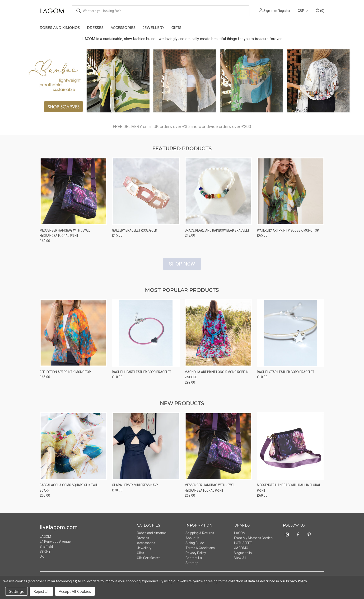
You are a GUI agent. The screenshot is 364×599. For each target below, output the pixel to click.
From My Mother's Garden (253, 541)
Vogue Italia (243, 556)
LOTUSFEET (243, 546)
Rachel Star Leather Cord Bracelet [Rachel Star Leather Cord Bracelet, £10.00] (286, 375)
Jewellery (153, 28)
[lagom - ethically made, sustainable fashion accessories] (182, 82)
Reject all (41, 591)
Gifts (176, 28)
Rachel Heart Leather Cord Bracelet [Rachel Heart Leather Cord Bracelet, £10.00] (142, 375)
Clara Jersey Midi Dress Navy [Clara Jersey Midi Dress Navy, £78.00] (135, 488)
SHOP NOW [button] (182, 267)
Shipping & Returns (200, 536)
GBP (303, 11)
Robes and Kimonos (60, 28)
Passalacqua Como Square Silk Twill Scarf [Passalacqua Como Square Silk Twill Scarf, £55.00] (70, 491)
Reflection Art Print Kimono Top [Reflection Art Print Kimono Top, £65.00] (65, 375)
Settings (16, 591)
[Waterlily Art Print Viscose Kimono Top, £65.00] (291, 194)
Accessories (123, 28)
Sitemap (192, 566)
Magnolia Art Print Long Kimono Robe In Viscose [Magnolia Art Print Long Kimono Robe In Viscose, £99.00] (217, 378)
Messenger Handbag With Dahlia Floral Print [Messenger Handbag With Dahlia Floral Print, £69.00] (289, 491)
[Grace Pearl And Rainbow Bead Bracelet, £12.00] (218, 194)
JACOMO (241, 551)
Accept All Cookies (75, 591)
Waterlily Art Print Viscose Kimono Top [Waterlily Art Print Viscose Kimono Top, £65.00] (288, 233)
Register (284, 11)
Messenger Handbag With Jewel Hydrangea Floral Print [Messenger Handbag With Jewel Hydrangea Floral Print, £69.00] (65, 236)
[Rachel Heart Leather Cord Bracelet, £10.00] (146, 336)
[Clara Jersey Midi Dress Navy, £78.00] (146, 449)
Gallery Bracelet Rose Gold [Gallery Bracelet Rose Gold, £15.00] (135, 233)
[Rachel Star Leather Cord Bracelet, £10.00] (291, 336)
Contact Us (194, 561)
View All (240, 561)
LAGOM (240, 536)
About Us (192, 541)
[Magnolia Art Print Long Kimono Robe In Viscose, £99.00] (218, 336)
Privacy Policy (196, 556)
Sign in (268, 11)
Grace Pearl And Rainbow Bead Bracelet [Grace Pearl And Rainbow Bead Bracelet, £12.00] (217, 233)
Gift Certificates (149, 561)
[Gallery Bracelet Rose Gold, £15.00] (146, 194)
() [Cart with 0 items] (320, 10)
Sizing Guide (195, 546)
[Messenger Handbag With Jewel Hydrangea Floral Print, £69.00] (73, 194)
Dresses (95, 28)
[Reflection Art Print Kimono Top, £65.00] (73, 336)
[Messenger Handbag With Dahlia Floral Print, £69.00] (291, 449)
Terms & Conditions (200, 551)
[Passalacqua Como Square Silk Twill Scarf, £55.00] (73, 449)
